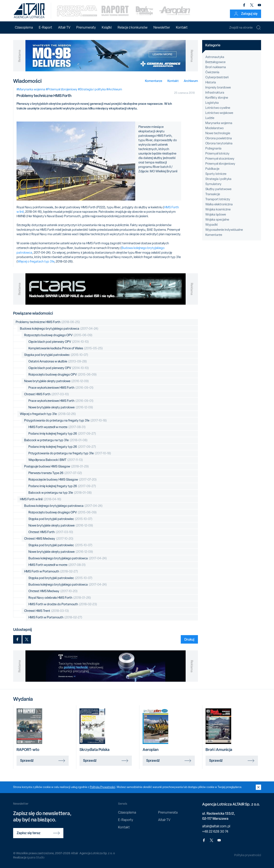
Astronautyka (215, 57)
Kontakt (182, 27)
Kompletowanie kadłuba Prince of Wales (66, 348)
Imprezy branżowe (218, 87)
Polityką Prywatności (103, 787)
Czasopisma (24, 27)
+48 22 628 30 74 (215, 831)
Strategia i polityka (218, 179)
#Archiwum (114, 89)
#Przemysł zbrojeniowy (62, 89)
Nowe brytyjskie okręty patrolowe (56, 381)
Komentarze (154, 81)
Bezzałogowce (215, 62)
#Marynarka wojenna (31, 89)
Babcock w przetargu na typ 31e (56, 440)
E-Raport (45, 27)
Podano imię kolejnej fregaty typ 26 (62, 434)
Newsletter (162, 27)
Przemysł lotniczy (217, 153)
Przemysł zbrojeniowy (220, 164)
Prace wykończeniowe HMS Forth (61, 388)
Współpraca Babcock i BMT (56, 460)
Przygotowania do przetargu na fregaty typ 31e (65, 421)
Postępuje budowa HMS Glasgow (56, 466)
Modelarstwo (214, 128)
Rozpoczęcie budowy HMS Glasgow (63, 480)
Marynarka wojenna (219, 123)
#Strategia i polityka (92, 89)
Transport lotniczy (218, 199)
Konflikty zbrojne (217, 98)
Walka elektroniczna (219, 204)
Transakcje (213, 194)
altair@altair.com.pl (216, 826)
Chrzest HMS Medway (49, 539)
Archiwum (191, 81)
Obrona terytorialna (219, 143)
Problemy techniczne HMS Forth (48, 322)
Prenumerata (168, 812)
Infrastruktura (215, 93)
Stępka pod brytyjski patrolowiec (56, 355)
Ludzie (210, 118)
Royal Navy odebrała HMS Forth (60, 598)
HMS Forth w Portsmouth (51, 572)
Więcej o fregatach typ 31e (36, 261)
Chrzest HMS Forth (47, 394)
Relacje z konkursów (133, 27)
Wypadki (211, 225)
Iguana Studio (36, 857)
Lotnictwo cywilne (218, 108)
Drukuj (189, 639)
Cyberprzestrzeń (217, 77)
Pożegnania (213, 148)
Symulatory (213, 184)
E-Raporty (126, 820)
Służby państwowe (218, 189)
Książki (107, 27)
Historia (211, 82)
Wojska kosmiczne (218, 209)
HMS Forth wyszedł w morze (57, 427)
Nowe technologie (218, 133)
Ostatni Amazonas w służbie (58, 361)
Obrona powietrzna (219, 138)
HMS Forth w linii (41, 499)
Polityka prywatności (248, 855)
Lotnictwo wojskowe (219, 113)
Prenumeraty (86, 27)
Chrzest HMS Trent (47, 611)
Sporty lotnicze (216, 174)
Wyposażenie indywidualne (224, 230)
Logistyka (212, 103)
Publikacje (212, 169)
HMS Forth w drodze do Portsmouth (63, 604)
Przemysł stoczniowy (220, 159)
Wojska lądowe (216, 214)
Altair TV (64, 27)
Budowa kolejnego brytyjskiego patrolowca (59, 329)
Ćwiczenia (212, 72)
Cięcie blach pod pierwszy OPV (59, 342)
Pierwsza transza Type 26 (55, 473)
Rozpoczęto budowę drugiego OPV (58, 335)
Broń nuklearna (216, 67)
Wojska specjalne (217, 220)
